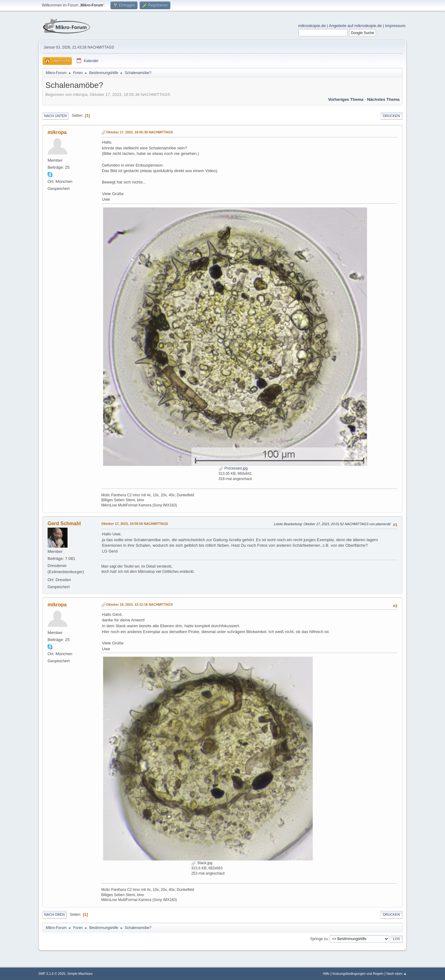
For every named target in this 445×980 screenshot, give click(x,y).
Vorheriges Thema (346, 99)
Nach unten (55, 116)
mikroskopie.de (312, 26)
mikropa (57, 132)
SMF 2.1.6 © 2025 (52, 974)
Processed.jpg (233, 468)
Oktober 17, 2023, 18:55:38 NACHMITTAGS (139, 132)
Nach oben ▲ (397, 974)
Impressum (395, 26)
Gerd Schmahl (64, 523)
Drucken (391, 116)
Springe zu (319, 939)
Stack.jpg (202, 863)
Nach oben (54, 915)
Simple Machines (80, 974)
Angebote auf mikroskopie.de (356, 26)
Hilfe (326, 974)
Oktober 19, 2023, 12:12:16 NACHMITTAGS (139, 604)
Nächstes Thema (383, 99)
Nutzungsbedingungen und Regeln (358, 974)
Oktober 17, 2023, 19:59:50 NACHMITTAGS (135, 524)
